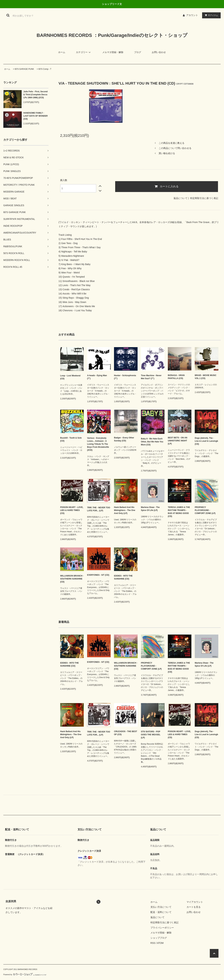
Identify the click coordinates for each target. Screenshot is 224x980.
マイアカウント (195, 902)
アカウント (192, 15)
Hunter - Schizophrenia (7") (125, 377)
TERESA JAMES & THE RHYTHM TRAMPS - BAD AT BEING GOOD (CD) (179, 512)
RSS (153, 943)
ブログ (138, 52)
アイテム (211, 15)
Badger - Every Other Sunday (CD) (124, 439)
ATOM (160, 943)
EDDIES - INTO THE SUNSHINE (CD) (123, 577)
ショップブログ (159, 938)
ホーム (62, 52)
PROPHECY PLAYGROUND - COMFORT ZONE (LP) (205, 510)
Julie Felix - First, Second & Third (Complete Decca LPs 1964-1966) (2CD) (36, 95)
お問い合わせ (159, 52)
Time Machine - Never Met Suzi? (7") (151, 377)
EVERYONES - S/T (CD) (98, 575)
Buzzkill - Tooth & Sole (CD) (71, 439)
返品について (181, 198)
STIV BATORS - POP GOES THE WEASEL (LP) (151, 735)
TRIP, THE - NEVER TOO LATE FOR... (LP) (99, 509)
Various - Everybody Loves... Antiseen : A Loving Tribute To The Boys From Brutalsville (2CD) (98, 444)
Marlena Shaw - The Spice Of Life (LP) (150, 509)
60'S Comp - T (45, 69)
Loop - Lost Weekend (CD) (70, 377)
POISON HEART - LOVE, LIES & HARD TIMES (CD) (72, 510)
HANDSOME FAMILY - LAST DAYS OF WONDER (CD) (36, 116)
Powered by (25, 975)
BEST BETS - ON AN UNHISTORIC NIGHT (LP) (178, 441)
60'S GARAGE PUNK (24, 69)
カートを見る (194, 907)
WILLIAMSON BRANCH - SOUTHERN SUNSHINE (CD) (72, 579)
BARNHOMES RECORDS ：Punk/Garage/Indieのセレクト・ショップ (112, 35)
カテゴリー (84, 52)
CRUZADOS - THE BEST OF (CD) (126, 733)
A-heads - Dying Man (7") (97, 377)
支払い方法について (161, 907)
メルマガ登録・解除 (113, 52)
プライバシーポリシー (162, 928)
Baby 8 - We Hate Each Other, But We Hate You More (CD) (152, 442)
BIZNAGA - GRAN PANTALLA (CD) (176, 377)
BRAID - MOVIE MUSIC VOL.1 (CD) (206, 377)
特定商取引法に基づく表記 (204, 198)
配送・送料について (161, 912)
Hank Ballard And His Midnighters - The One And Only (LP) (125, 510)
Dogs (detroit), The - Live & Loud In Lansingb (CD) (206, 441)
